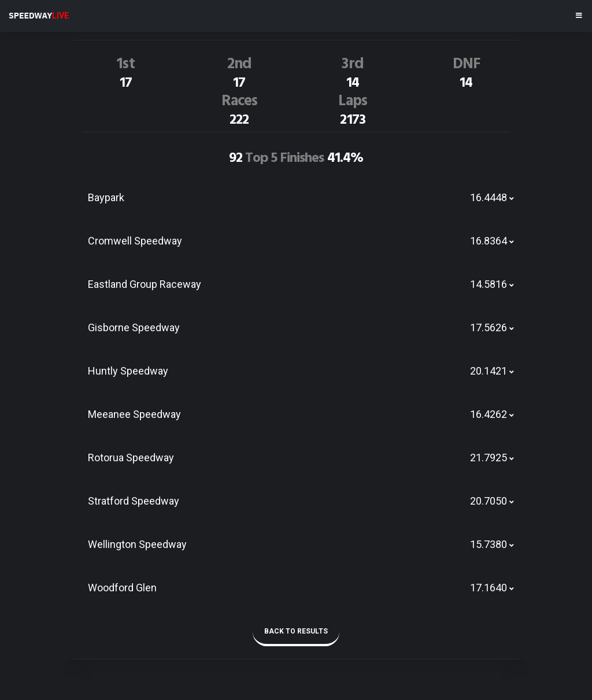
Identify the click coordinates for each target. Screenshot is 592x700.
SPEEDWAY (39, 16)
